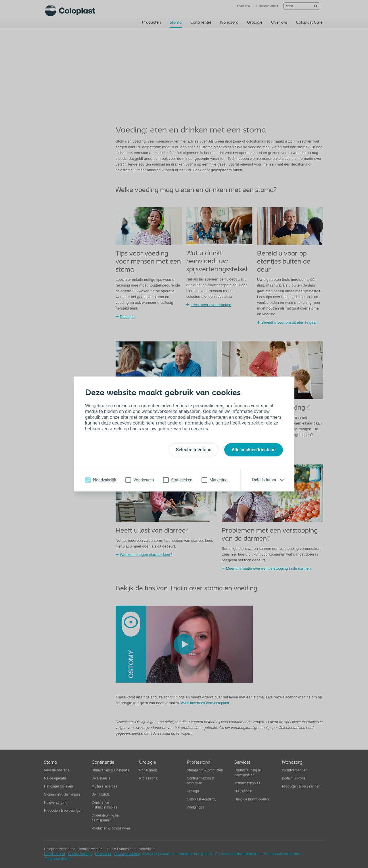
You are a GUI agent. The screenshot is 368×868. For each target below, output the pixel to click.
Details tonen (264, 480)
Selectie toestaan (194, 450)
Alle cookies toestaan (254, 450)
